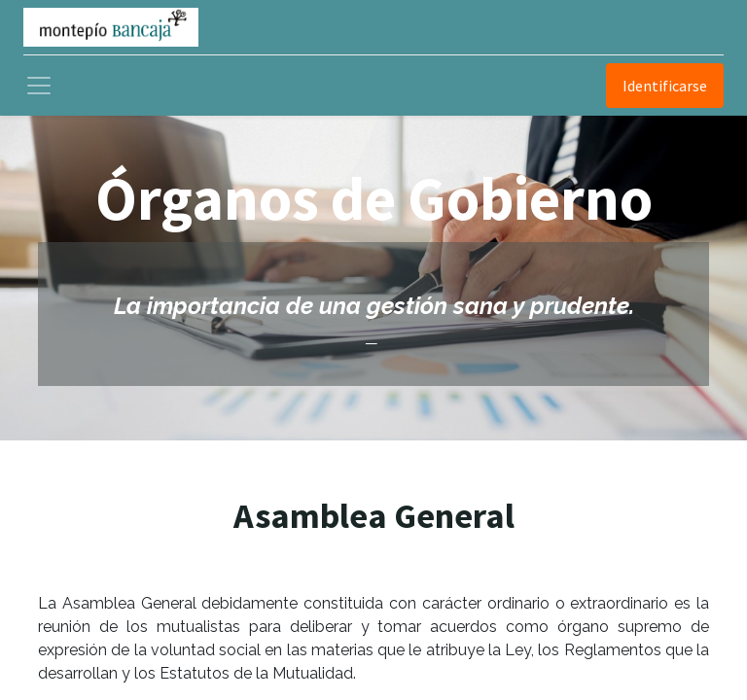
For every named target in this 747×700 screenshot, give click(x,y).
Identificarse (665, 86)
